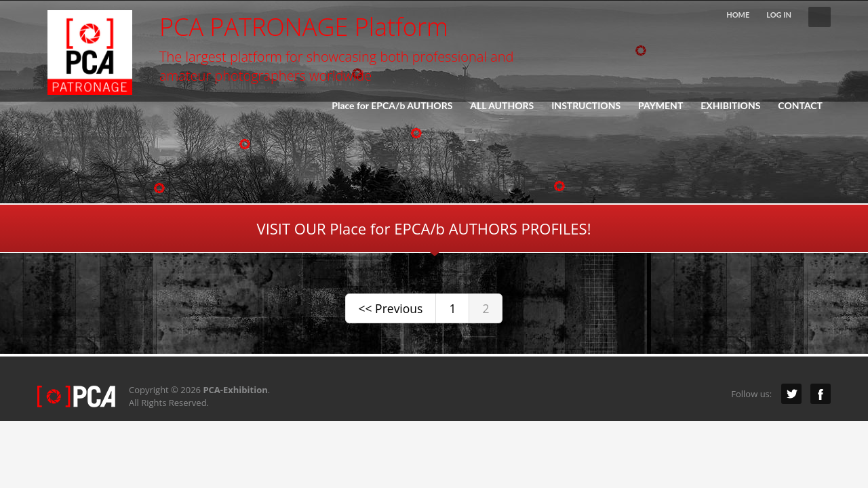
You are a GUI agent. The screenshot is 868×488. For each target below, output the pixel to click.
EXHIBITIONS (726, 106)
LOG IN (779, 15)
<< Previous (391, 308)
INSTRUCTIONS (586, 106)
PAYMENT (660, 106)
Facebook (821, 394)
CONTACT (800, 106)
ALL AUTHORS (502, 106)
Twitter (791, 394)
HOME (738, 15)
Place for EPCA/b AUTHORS (392, 106)
